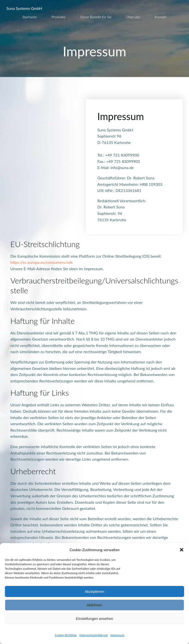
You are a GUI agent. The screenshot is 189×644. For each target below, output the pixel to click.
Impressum (117, 635)
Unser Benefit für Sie (96, 16)
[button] (182, 550)
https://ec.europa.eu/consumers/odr (42, 263)
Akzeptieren (94, 591)
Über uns (133, 16)
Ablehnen (94, 605)
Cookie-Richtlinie (66, 635)
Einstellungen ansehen (94, 619)
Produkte (59, 16)
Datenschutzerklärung (94, 635)
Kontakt (161, 16)
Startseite (30, 16)
